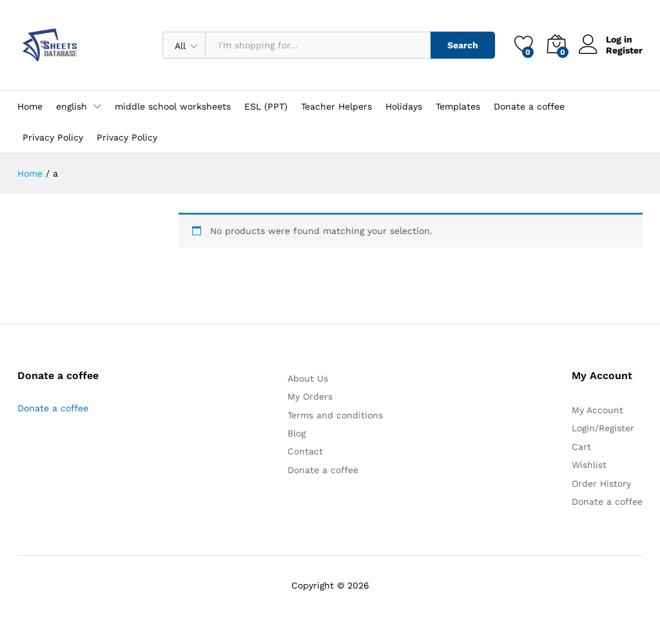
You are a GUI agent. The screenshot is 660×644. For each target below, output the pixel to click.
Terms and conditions (335, 415)
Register (624, 50)
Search (463, 45)
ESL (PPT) (266, 106)
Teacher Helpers (336, 106)
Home (30, 106)
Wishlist (589, 465)
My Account (597, 410)
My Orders (310, 396)
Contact (305, 451)
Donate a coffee (529, 106)
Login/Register (603, 428)
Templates (458, 106)
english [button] (72, 106)
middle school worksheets (173, 106)
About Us (308, 378)
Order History (601, 483)
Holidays (404, 106)
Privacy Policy (53, 137)
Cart (581, 447)
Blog (296, 433)
